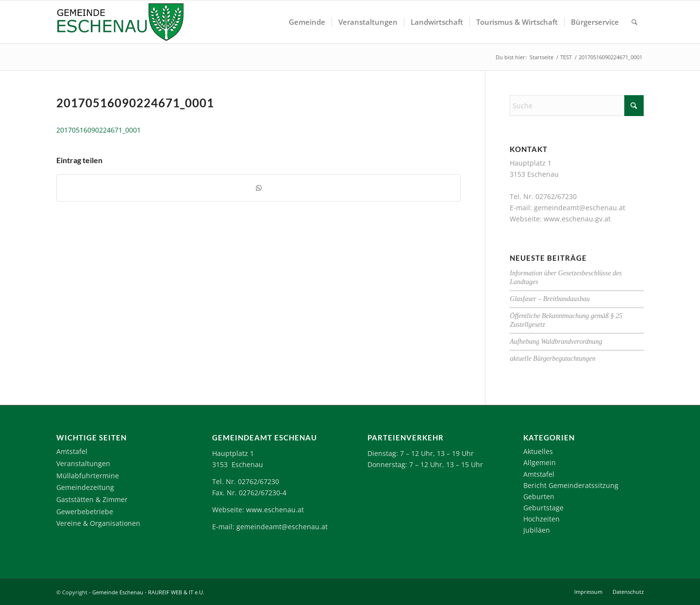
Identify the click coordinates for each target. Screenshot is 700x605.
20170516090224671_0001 (99, 130)
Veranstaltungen (83, 463)
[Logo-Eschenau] (120, 22)
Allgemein (540, 462)
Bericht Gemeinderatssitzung (571, 485)
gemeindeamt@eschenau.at (580, 208)
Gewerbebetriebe (85, 512)
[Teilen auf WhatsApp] (258, 188)
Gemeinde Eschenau (118, 592)
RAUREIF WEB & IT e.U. (176, 592)
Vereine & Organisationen (98, 523)
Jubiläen (537, 530)
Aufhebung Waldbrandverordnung (556, 342)
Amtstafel (72, 451)
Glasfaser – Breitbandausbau (550, 299)
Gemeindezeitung (85, 487)
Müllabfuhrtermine (88, 476)
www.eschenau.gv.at (577, 219)
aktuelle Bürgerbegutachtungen (552, 359)
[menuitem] (307, 22)
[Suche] (634, 22)
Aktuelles (538, 451)
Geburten (539, 496)
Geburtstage (543, 508)
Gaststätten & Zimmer (92, 499)
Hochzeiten (542, 519)
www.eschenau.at (275, 510)
